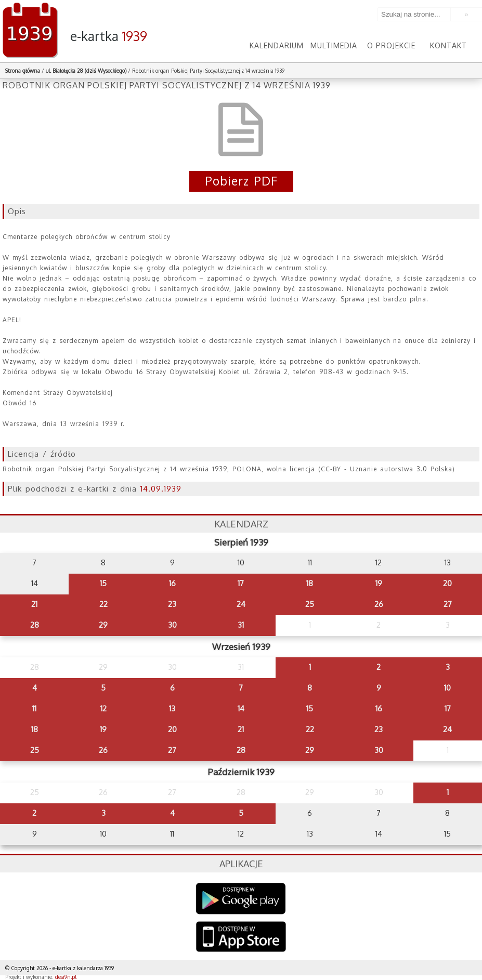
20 (447, 583)
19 (379, 583)
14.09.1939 (161, 489)
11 (34, 708)
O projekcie (391, 45)
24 (241, 604)
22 (103, 604)
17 (241, 583)
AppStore (241, 938)
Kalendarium (277, 45)
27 (448, 604)
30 (172, 625)
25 (310, 604)
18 (310, 583)
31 (241, 625)
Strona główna (23, 71)
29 (103, 625)
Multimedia (334, 45)
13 (172, 708)
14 (241, 708)
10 (447, 688)
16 (172, 583)
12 (103, 708)
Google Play (241, 899)
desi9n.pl (66, 977)
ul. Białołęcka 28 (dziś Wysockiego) (86, 71)
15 (103, 583)
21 (34, 604)
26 (379, 604)
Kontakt (448, 45)
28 (35, 625)
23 (172, 604)
